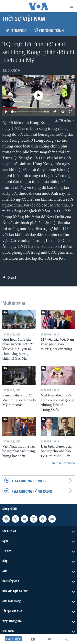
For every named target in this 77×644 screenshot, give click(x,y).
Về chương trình (49, 31)
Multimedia (16, 31)
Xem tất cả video (63, 463)
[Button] (9, 279)
